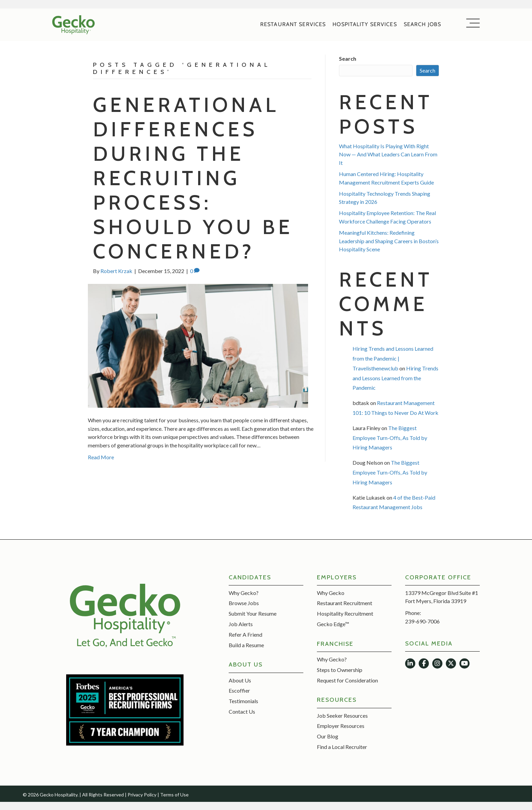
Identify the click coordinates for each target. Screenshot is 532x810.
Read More (101, 457)
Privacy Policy (142, 795)
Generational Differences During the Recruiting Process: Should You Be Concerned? (193, 178)
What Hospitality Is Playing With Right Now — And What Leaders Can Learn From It (388, 155)
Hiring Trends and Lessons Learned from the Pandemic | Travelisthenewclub (393, 358)
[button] (471, 24)
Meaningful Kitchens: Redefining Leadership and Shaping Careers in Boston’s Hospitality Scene (389, 241)
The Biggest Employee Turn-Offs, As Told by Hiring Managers (390, 438)
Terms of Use (174, 795)
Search (348, 59)
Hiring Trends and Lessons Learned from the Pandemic (395, 378)
